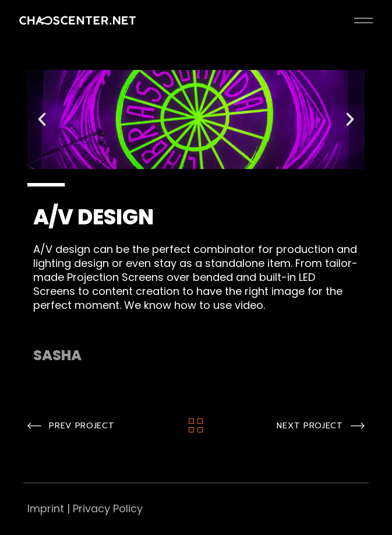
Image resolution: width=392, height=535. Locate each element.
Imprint (46, 508)
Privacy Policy (108, 508)
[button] (42, 119)
